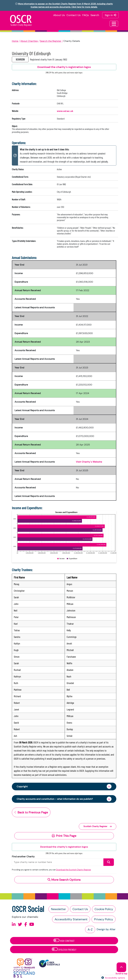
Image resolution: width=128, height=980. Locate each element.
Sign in (110, 15)
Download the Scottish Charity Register (74, 870)
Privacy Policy (104, 919)
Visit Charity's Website (89, 462)
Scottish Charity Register (98, 826)
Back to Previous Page (31, 812)
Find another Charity (23, 857)
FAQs (86, 15)
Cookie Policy (104, 909)
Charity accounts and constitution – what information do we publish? (55, 799)
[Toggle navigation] (114, 24)
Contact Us (74, 15)
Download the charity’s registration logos (64, 847)
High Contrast (64, 940)
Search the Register (51, 41)
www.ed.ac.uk (65, 111)
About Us (59, 15)
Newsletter (58, 909)
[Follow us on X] (20, 924)
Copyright (22, 787)
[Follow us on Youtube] (32, 924)
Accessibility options (115, 978)
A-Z (90, 929)
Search (95, 15)
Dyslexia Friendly (64, 949)
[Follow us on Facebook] (26, 924)
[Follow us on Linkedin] (14, 924)
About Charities (29, 41)
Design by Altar (106, 929)
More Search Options (64, 880)
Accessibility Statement (71, 919)
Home (15, 41)
